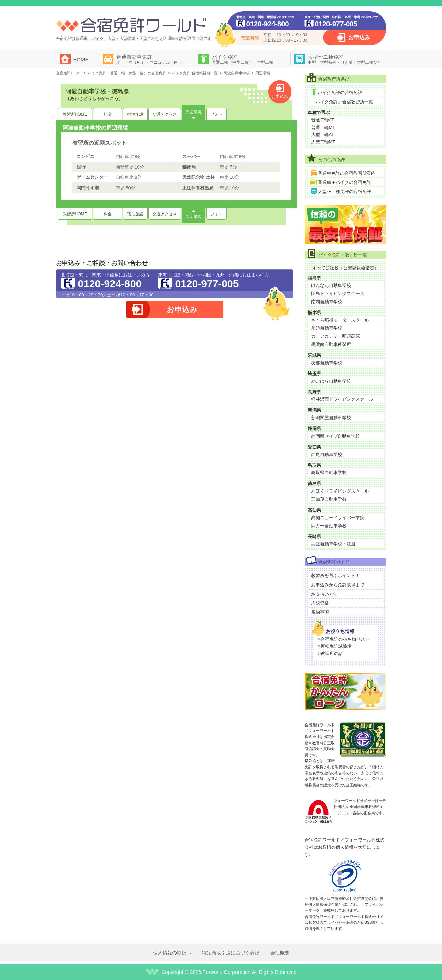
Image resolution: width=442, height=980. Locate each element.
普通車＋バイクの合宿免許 (345, 182)
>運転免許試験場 (335, 646)
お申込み (359, 37)
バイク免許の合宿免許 (340, 93)
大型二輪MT (323, 142)
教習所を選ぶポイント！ (336, 576)
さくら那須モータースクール (340, 320)
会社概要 (280, 953)
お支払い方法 (324, 594)
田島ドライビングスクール (338, 294)
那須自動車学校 (327, 328)
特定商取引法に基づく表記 (231, 953)
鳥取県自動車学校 (329, 473)
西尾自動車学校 (327, 455)
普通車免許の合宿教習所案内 (347, 173)
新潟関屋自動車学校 (331, 418)
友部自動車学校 (327, 363)
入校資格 (320, 603)
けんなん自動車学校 (331, 285)
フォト (216, 114)
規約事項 (320, 612)
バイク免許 (243, 59)
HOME (81, 60)
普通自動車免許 (150, 59)
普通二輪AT (323, 120)
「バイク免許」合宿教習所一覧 (342, 102)
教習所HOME (75, 114)
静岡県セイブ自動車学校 (336, 436)
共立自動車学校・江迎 (333, 544)
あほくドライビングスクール (340, 491)
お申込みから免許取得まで (338, 585)
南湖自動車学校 (327, 302)
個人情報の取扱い (172, 953)
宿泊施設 (135, 114)
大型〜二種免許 (345, 59)
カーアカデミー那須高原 (336, 336)
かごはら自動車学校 (331, 381)
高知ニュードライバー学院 (338, 518)
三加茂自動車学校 (329, 499)
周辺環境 (194, 112)
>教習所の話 (331, 653)
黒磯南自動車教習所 (331, 344)
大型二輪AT (323, 135)
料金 (108, 114)
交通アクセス (165, 114)
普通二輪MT (323, 127)
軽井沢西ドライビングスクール (342, 399)
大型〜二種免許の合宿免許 (345, 192)
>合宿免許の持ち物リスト (344, 639)
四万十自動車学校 (329, 526)
